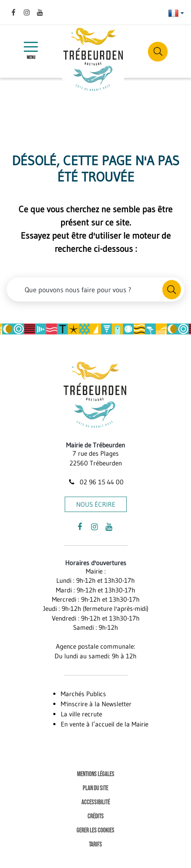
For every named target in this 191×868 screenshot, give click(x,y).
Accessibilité (96, 802)
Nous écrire (96, 504)
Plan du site (95, 788)
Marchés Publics (83, 694)
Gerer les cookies (95, 830)
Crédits (96, 816)
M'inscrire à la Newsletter (96, 704)
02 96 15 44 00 (95, 482)
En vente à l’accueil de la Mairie (105, 724)
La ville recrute (81, 714)
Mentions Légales (96, 774)
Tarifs (95, 844)
